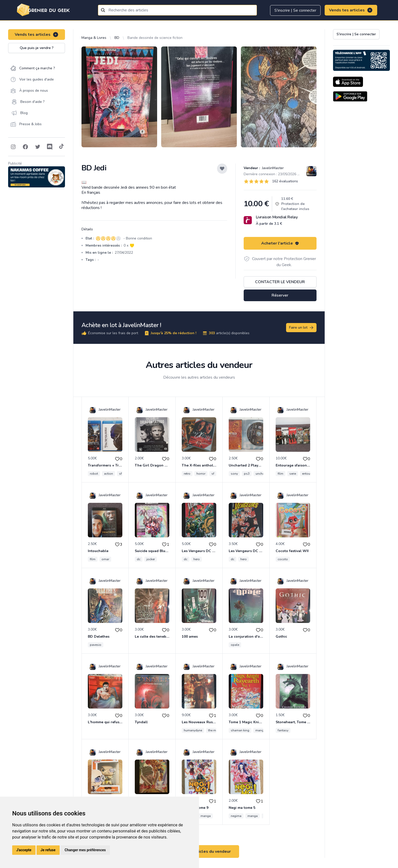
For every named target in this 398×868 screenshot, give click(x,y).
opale (235, 645)
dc (139, 559)
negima (236, 816)
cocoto (283, 559)
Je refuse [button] (48, 850)
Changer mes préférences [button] (85, 850)
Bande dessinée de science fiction (155, 38)
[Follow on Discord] (50, 147)
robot (94, 474)
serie (293, 474)
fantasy (283, 730)
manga (260, 730)
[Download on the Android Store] (350, 96)
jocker (151, 559)
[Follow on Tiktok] (61, 147)
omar (105, 559)
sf (120, 474)
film (280, 474)
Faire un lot (302, 328)
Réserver (280, 295)
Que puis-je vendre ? (37, 48)
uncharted (263, 474)
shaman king (240, 730)
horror (201, 474)
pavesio (96, 645)
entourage (309, 474)
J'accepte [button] (24, 850)
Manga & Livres (94, 38)
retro (187, 474)
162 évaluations (285, 181)
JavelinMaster (272, 168)
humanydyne (193, 730)
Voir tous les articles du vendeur (199, 851)
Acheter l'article (280, 243)
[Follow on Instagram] (13, 147)
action (109, 474)
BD (117, 38)
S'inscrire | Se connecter (295, 10)
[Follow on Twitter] (38, 147)
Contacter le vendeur (280, 282)
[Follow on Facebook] (25, 147)
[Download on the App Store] (348, 82)
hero (197, 559)
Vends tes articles (351, 10)
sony (234, 474)
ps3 (247, 474)
